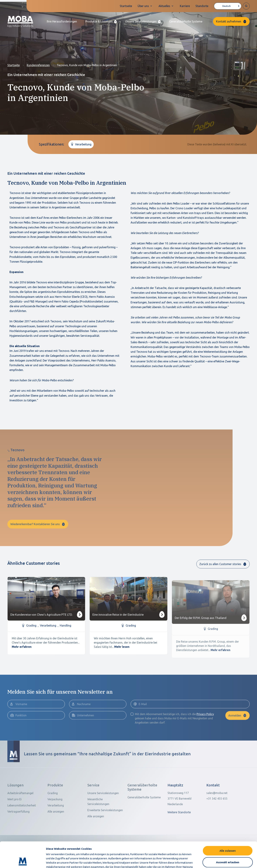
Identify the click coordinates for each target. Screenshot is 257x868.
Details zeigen (190, 861)
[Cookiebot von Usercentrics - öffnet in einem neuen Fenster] (23, 861)
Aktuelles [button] (164, 6)
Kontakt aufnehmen (229, 21)
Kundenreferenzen (38, 65)
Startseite (126, 6)
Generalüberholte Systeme (186, 21)
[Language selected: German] (228, 6)
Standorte (202, 6)
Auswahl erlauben (228, 838)
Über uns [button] (143, 6)
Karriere (185, 6)
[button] (101, 22)
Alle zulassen (228, 826)
